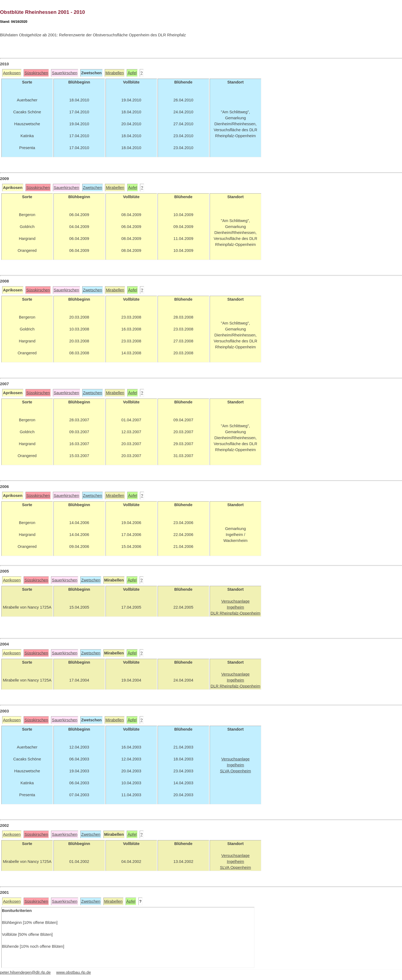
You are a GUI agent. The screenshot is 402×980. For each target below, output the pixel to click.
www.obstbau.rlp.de (74, 972)
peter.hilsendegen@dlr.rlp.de (25, 972)
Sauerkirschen (65, 73)
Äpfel (132, 73)
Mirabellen (115, 73)
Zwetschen (93, 188)
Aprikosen (12, 73)
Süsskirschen (36, 73)
